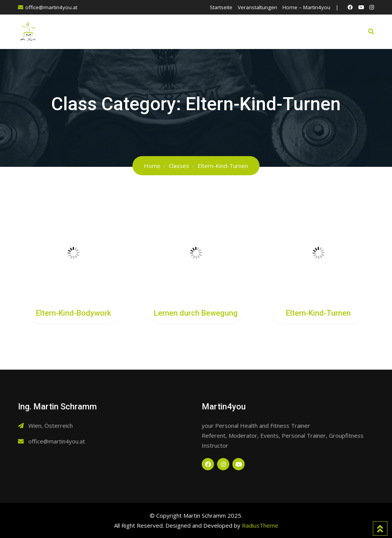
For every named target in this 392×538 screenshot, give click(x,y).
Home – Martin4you (306, 7)
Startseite (221, 7)
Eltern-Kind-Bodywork (73, 313)
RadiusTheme (260, 525)
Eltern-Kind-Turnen (318, 313)
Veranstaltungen (257, 7)
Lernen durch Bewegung (196, 313)
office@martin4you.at (51, 7)
